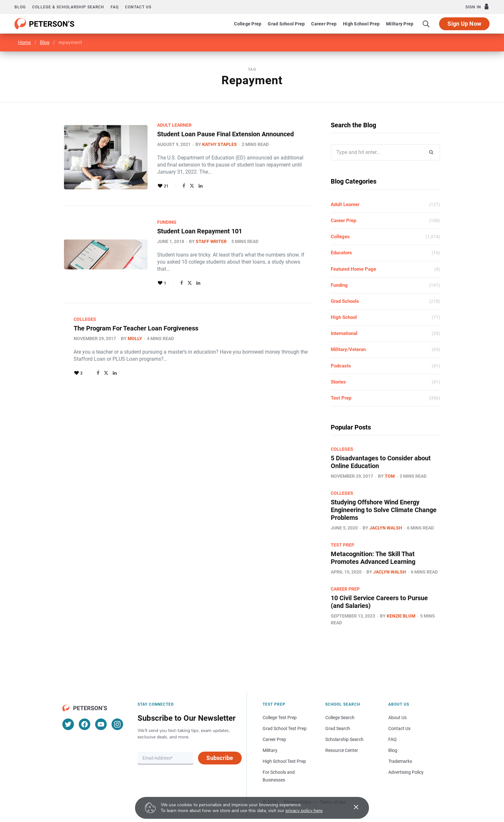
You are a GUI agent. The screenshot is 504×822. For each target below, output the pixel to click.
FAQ (115, 7)
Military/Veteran (348, 349)
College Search (340, 718)
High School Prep (361, 24)
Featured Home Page (353, 269)
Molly (135, 339)
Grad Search (338, 728)
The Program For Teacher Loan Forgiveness (136, 328)
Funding (167, 222)
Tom (390, 476)
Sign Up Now (464, 24)
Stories (338, 382)
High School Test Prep (284, 761)
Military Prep (400, 24)
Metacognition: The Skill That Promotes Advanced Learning (373, 558)
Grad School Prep (286, 24)
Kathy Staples (220, 144)
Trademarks (400, 761)
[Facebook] (85, 724)
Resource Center (342, 750)
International (344, 333)
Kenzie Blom (401, 616)
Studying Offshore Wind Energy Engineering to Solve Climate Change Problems (384, 510)
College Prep (248, 24)
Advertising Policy (406, 772)
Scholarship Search (344, 739)
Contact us (138, 7)
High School (344, 317)
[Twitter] (68, 724)
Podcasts (341, 366)
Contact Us (399, 728)
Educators (341, 253)
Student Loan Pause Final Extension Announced (225, 134)
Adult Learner (174, 125)
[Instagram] (117, 724)
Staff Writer (211, 241)
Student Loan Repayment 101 (200, 231)
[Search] (426, 24)
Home (24, 42)
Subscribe (220, 758)
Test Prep (341, 398)
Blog (20, 7)
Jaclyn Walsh (386, 528)
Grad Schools (345, 301)
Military (270, 750)
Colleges (85, 319)
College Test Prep (280, 718)
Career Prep (324, 24)
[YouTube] (101, 724)
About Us (397, 718)
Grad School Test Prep (285, 728)
